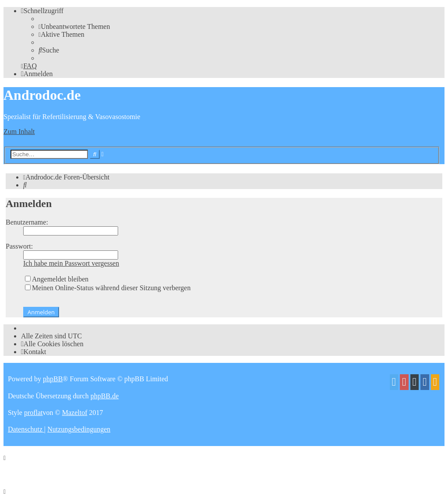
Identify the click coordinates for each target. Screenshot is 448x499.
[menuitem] (74, 26)
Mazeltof (75, 413)
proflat (33, 413)
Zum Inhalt (19, 132)
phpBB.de (105, 396)
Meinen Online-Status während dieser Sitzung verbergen (108, 288)
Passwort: (19, 246)
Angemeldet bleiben (57, 279)
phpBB (53, 379)
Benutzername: (27, 222)
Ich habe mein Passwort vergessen (71, 263)
